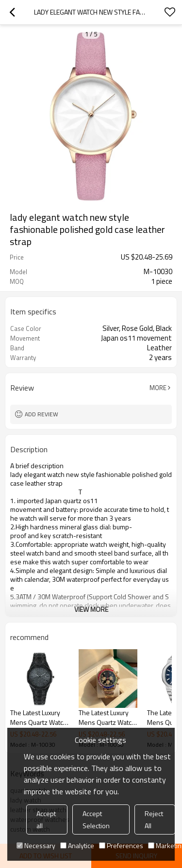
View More (91, 609)
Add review (41, 414)
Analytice (77, 845)
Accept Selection (96, 819)
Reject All (154, 819)
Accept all (46, 819)
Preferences (121, 845)
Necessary (36, 845)
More (158, 388)
